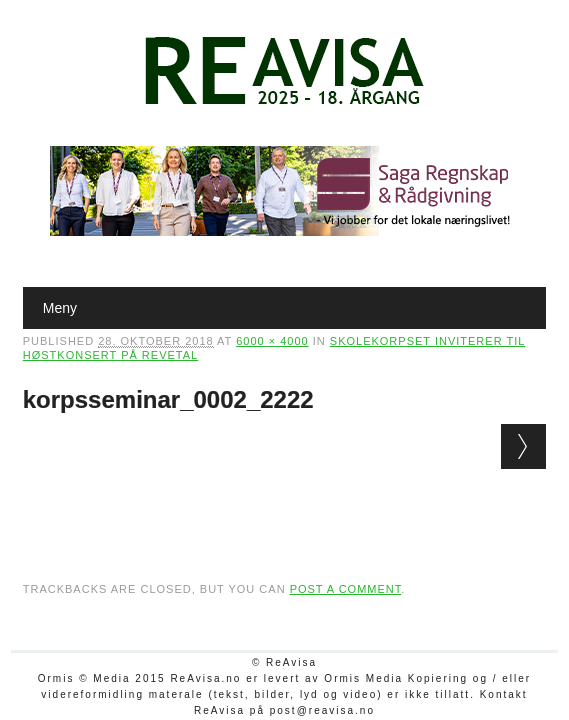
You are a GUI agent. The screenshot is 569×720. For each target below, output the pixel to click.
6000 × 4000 (272, 341)
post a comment (346, 589)
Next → (523, 446)
